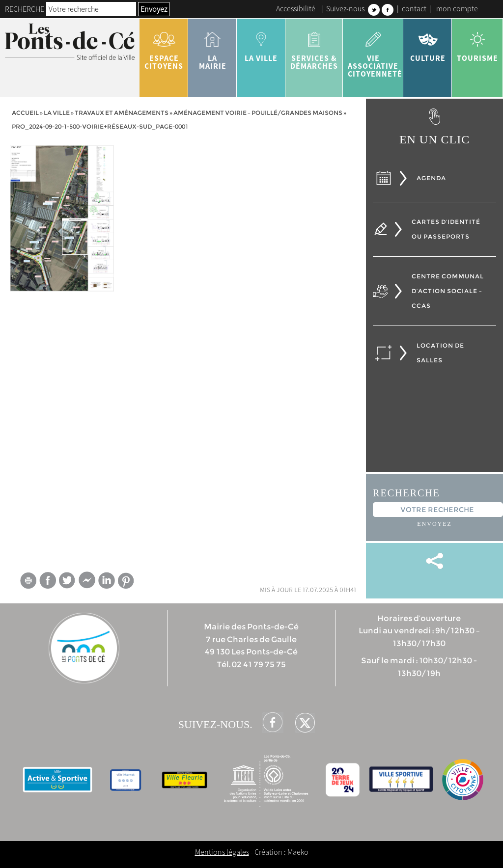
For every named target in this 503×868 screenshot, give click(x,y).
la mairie (212, 47)
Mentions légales (222, 852)
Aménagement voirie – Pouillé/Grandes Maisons (258, 113)
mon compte (457, 8)
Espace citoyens (164, 47)
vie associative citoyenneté (375, 51)
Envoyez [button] (154, 9)
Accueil (25, 113)
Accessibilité (296, 8)
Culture (428, 43)
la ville (261, 43)
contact (414, 8)
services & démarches (314, 47)
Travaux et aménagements (122, 113)
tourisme (477, 43)
